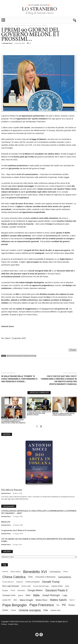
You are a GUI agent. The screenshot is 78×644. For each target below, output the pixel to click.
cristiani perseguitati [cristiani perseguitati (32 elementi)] (32, 582)
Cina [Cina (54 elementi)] (30, 577)
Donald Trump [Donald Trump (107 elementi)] (51, 582)
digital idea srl (63, 622)
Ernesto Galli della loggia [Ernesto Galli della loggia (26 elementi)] (41, 586)
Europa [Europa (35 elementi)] (5, 590)
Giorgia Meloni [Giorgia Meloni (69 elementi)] (35, 590)
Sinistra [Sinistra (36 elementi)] (5, 610)
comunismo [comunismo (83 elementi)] (65, 577)
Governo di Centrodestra (27, 356)
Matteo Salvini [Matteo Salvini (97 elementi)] (58, 600)
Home (3, 26)
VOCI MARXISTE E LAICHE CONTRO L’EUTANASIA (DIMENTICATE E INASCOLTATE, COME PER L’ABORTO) (13, 421)
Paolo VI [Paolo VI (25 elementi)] (72, 600)
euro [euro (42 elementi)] (67, 586)
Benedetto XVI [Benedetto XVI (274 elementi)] (35, 572)
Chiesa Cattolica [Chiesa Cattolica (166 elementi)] (14, 577)
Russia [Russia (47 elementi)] (71, 605)
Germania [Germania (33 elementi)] (21, 590)
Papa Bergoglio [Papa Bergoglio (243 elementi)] (15, 605)
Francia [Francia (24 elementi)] (13, 590)
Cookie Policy (13, 624)
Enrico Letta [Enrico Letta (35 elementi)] (26, 586)
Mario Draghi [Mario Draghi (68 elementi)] (26, 600)
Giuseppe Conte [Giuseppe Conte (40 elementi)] (9, 595)
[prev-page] (37, 427)
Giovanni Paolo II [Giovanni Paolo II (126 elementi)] (56, 590)
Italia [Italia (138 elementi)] (36, 595)
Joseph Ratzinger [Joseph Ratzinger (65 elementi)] (51, 595)
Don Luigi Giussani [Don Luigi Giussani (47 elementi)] (11, 586)
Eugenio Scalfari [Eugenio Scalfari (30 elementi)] (57, 586)
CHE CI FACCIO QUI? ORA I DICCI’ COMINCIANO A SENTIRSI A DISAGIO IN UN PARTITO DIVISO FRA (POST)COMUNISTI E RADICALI (59, 380)
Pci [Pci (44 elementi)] (58, 605)
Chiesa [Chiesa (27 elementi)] (65, 571)
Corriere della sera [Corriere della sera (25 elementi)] (8, 582)
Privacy (4, 624)
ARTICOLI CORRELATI (39, 393)
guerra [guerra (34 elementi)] (21, 595)
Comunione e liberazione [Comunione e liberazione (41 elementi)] (45, 577)
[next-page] (41, 427)
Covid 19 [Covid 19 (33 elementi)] (19, 582)
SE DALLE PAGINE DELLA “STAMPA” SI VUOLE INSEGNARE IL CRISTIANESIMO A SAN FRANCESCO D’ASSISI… (19, 379)
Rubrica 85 (6, 522)
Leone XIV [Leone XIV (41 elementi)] (7, 600)
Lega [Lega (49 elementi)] (65, 595)
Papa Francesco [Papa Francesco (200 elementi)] (42, 605)
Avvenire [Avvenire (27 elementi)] (5, 571)
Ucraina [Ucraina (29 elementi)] (13, 610)
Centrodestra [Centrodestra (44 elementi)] (55, 572)
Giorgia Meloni (12, 356)
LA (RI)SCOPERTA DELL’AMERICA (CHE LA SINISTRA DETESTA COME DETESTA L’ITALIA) (39, 413)
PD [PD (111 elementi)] (64, 605)
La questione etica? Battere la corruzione (18, 530)
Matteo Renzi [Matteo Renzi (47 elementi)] (42, 600)
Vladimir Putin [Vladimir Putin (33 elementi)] (55, 610)
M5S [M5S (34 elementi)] (15, 600)
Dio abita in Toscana (12, 490)
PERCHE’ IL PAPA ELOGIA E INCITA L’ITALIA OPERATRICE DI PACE (63, 414)
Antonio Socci (8, 43)
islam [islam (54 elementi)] (28, 595)
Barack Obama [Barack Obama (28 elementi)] (16, 572)
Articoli (9, 26)
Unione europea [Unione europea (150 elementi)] (30, 610)
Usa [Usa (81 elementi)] (46, 610)
